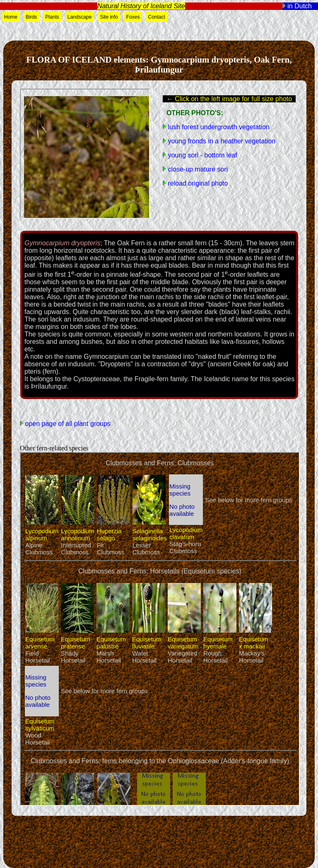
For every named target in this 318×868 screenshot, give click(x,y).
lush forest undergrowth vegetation (218, 127)
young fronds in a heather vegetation (221, 141)
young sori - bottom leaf (202, 155)
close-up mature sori (197, 169)
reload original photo (197, 183)
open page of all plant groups (67, 424)
